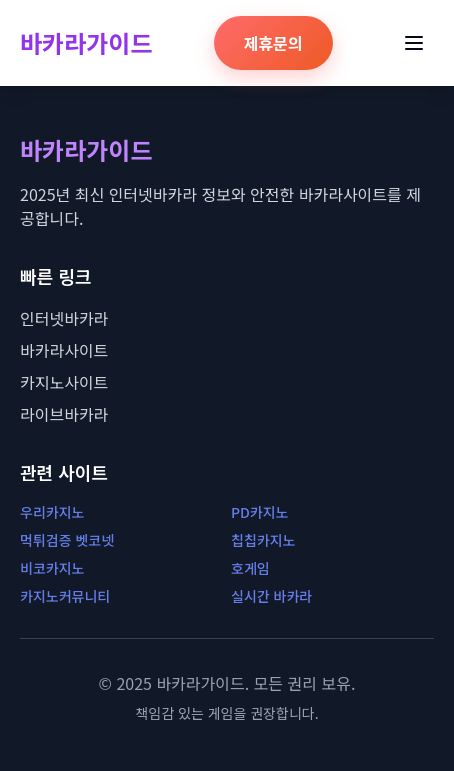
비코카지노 (52, 568)
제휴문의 (273, 43)
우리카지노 (52, 512)
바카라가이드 (86, 43)
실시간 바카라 (271, 596)
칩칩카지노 (263, 540)
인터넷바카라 (64, 318)
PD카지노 (260, 512)
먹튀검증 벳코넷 (67, 540)
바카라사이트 (64, 350)
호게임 (250, 568)
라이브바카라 (64, 414)
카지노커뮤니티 (65, 596)
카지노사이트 (64, 382)
